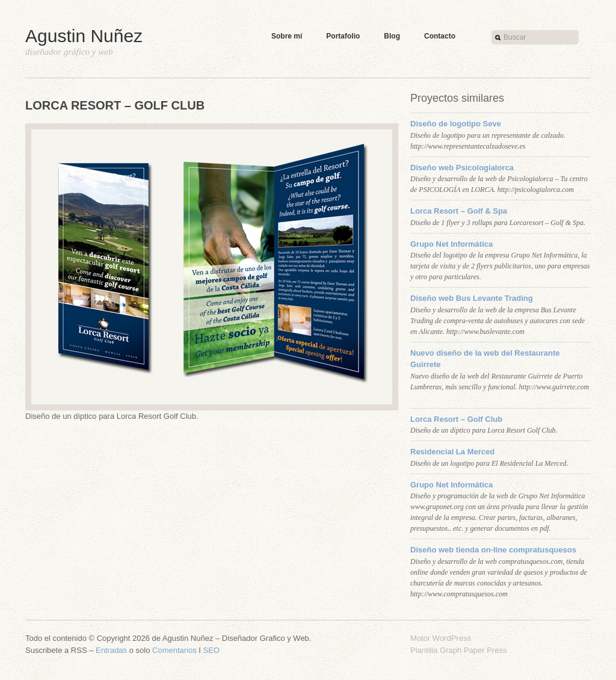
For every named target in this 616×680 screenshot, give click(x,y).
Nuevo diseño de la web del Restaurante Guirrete (485, 359)
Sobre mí (287, 36)
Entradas (111, 650)
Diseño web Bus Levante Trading (472, 298)
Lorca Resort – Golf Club (456, 419)
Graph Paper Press (473, 650)
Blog (392, 36)
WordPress (452, 638)
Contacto (440, 36)
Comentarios (174, 650)
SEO (211, 650)
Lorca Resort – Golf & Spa (459, 211)
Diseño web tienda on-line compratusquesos (493, 550)
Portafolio (343, 36)
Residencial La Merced (452, 452)
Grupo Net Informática (451, 244)
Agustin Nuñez (84, 36)
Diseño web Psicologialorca (462, 168)
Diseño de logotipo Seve (456, 124)
